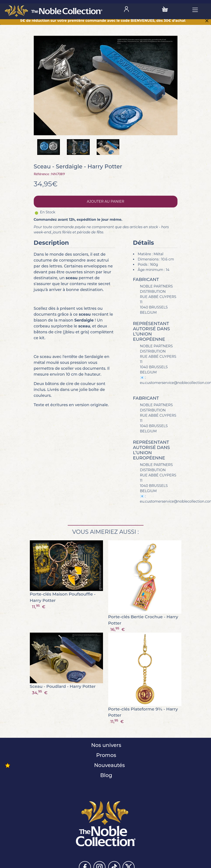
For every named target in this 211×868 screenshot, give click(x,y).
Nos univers (105, 745)
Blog (105, 775)
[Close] (207, 21)
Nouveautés (109, 765)
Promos (106, 755)
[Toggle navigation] (195, 10)
